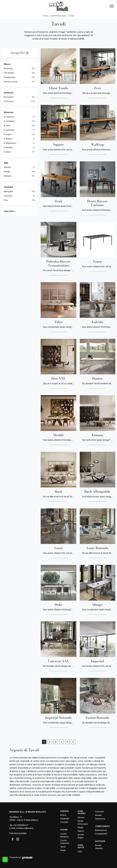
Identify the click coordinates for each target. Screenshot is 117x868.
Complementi (101, 834)
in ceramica (9, 121)
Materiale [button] (9, 112)
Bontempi (8, 69)
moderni (8, 176)
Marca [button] (7, 64)
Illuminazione (101, 830)
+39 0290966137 (21, 825)
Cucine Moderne (64, 835)
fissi (6, 200)
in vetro (7, 152)
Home (46, 16)
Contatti (64, 822)
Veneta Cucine (11, 82)
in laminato (9, 130)
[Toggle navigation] (112, 6)
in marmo (8, 139)
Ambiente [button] (9, 93)
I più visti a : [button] (10, 211)
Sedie (63, 850)
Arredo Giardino (99, 847)
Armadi (98, 815)
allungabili (8, 191)
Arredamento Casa (59, 16)
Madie (80, 828)
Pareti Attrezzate (83, 822)
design (7, 172)
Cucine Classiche (65, 842)
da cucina (9, 97)
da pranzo (9, 101)
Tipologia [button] (8, 187)
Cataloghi (65, 819)
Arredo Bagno (81, 836)
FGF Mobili (9, 73)
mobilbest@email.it (25, 828)
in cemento (9, 117)
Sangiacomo (10, 77)
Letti (80, 852)
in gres (7, 126)
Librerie (81, 817)
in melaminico (10, 143)
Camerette (100, 819)
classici (7, 167)
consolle (8, 196)
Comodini (99, 812)
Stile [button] (6, 163)
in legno (8, 134)
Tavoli (72, 16)
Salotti (81, 831)
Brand (63, 815)
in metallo (8, 148)
